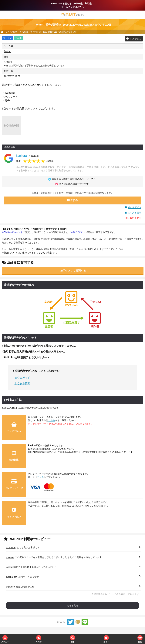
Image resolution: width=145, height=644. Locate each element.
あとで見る (136, 39)
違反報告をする (133, 218)
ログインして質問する (73, 271)
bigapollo (10, 587)
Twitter (7, 51)
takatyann (11, 548)
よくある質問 (134, 213)
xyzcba (9, 577)
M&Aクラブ (76, 232)
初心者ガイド (134, 207)
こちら (52, 420)
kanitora (21, 156)
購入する (72, 200)
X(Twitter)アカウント (12, 232)
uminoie (10, 557)
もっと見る (72, 606)
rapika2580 (11, 567)
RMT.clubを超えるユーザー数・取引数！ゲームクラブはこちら (73, 5)
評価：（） (36, 161)
